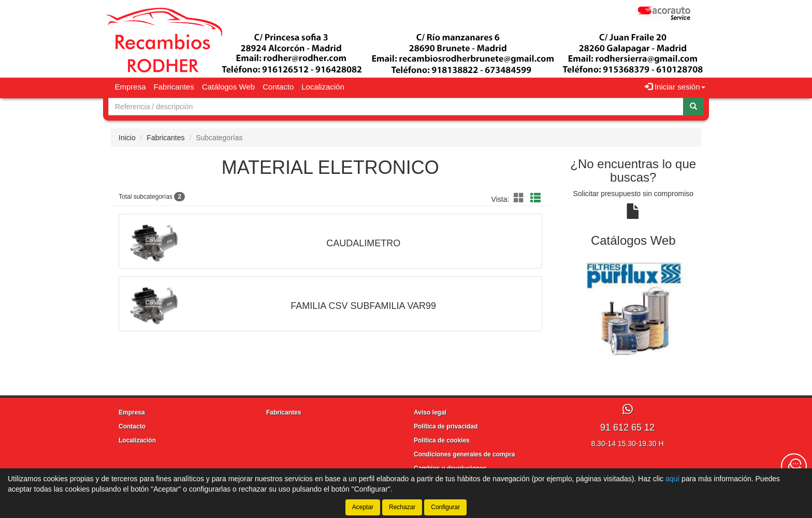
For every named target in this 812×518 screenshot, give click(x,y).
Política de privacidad (446, 426)
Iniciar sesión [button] (675, 87)
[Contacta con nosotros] (794, 466)
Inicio (127, 138)
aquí (672, 479)
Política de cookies (442, 440)
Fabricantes (174, 87)
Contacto (278, 87)
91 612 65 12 (627, 427)
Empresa (130, 87)
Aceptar (363, 507)
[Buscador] (396, 107)
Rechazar (402, 507)
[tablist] (634, 310)
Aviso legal (430, 412)
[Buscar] (693, 107)
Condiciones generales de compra (464, 454)
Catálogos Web (228, 87)
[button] (520, 198)
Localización (323, 87)
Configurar (445, 507)
